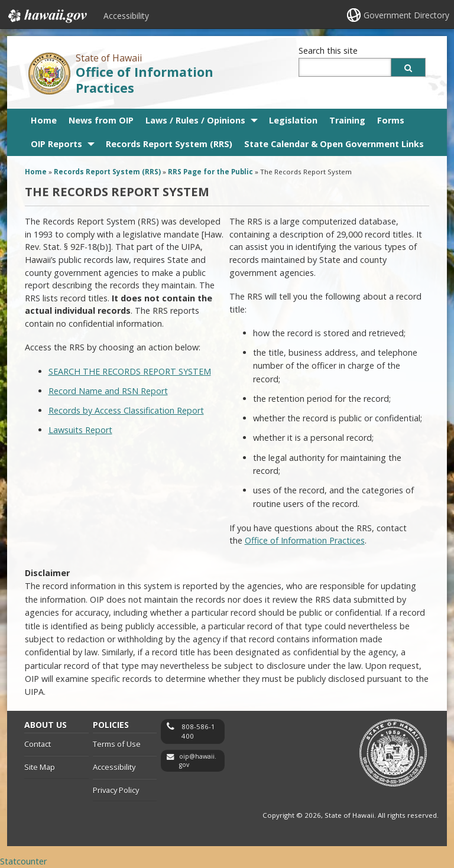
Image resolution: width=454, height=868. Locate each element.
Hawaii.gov (46, 16)
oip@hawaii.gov (198, 761)
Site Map (40, 767)
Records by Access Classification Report (126, 410)
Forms (391, 120)
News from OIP (101, 120)
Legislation (293, 120)
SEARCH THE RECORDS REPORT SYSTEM (130, 371)
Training (347, 120)
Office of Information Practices (145, 80)
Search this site (328, 51)
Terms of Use (117, 744)
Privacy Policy (116, 790)
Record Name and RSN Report (108, 391)
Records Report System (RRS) (169, 144)
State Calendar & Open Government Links (334, 144)
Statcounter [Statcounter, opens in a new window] (23, 861)
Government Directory (406, 15)
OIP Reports (56, 144)
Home (44, 120)
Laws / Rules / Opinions (195, 120)
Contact (38, 744)
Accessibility (126, 16)
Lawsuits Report (80, 430)
